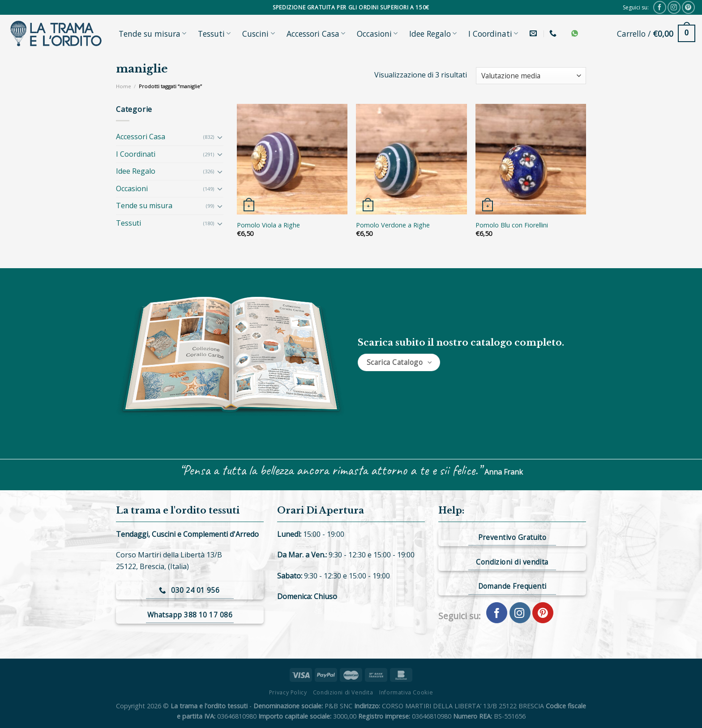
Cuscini (258, 34)
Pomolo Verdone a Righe (393, 225)
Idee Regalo (433, 34)
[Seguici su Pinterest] (688, 7)
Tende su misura (152, 34)
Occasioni (377, 34)
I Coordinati (493, 34)
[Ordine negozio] (531, 76)
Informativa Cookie (406, 692)
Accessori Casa (316, 34)
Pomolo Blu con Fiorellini (512, 225)
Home (124, 86)
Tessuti (214, 34)
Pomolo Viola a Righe (268, 225)
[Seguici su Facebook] (660, 7)
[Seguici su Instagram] (674, 7)
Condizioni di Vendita (343, 692)
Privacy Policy (288, 692)
